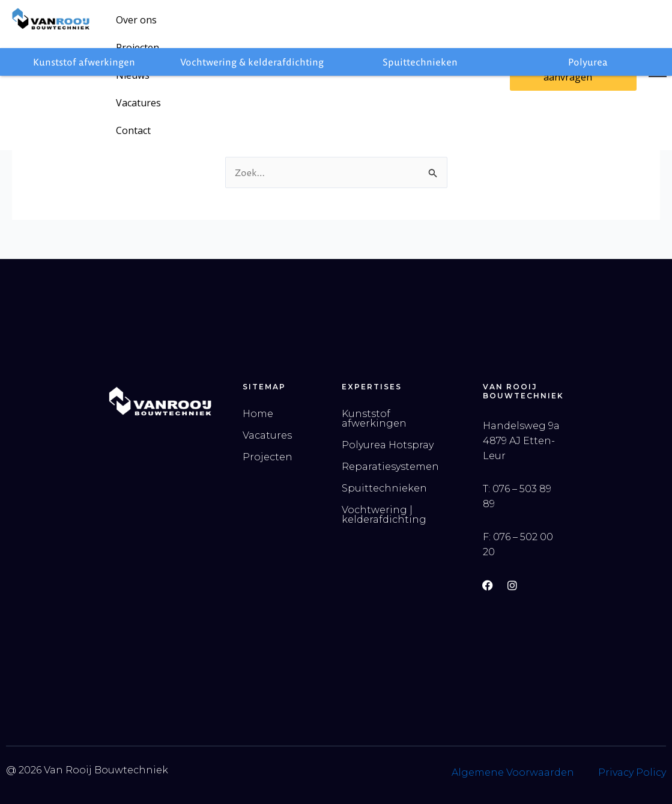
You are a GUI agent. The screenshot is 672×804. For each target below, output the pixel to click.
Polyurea (588, 62)
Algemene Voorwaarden (513, 772)
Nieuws (253, 25)
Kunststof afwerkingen (84, 62)
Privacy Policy (632, 772)
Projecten (196, 25)
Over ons (136, 25)
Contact (368, 25)
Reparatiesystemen (390, 467)
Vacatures (310, 25)
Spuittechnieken (420, 62)
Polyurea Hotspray (388, 445)
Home (258, 414)
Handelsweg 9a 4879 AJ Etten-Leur (521, 441)
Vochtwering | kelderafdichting (384, 515)
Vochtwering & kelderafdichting (252, 62)
